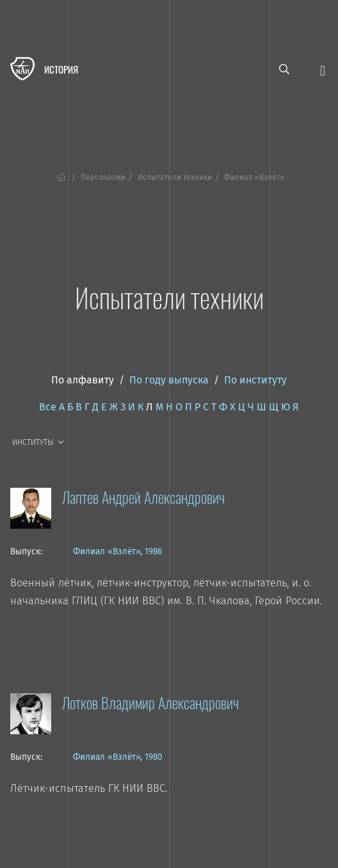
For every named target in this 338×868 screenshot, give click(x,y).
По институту (255, 380)
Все (48, 407)
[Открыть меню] (323, 69)
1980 (154, 757)
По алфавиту (83, 380)
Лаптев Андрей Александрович (143, 497)
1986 (153, 551)
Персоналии (103, 177)
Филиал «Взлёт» (107, 551)
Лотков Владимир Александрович (150, 702)
